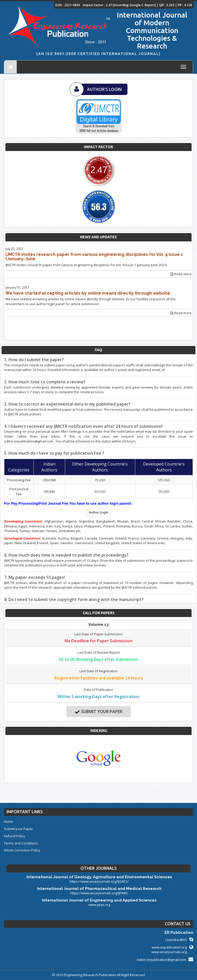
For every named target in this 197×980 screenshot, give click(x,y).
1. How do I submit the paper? (34, 360)
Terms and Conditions (21, 843)
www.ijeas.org (99, 905)
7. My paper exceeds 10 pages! (35, 577)
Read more (181, 274)
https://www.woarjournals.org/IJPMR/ (99, 893)
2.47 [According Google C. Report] (131, 5)
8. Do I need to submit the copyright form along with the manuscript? (74, 599)
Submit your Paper (98, 712)
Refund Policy (15, 836)
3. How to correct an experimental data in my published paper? (67, 404)
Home (8, 821)
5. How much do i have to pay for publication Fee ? (54, 453)
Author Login (98, 512)
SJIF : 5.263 (167, 5)
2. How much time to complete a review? (45, 382)
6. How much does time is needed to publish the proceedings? (66, 555)
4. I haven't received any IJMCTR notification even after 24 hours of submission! (83, 426)
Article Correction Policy (22, 850)
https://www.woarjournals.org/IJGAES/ (99, 881)
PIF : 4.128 (185, 5)
